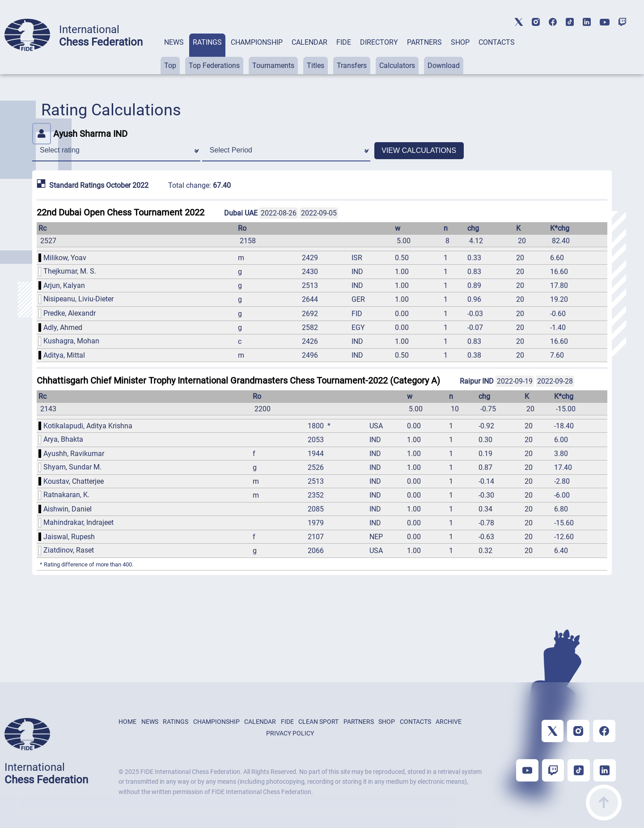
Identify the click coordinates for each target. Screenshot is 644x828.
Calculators (397, 65)
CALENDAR (309, 42)
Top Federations (214, 65)
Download (444, 65)
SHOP (460, 42)
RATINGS (207, 42)
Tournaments (273, 65)
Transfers (352, 65)
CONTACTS (497, 42)
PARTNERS (424, 42)
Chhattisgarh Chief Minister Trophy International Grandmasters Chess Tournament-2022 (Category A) (238, 380)
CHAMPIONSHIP (257, 42)
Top (170, 65)
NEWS (174, 42)
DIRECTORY (379, 42)
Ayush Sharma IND (80, 134)
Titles (316, 65)
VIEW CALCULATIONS (419, 150)
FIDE (344, 42)
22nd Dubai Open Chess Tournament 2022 (121, 212)
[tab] (174, 54)
